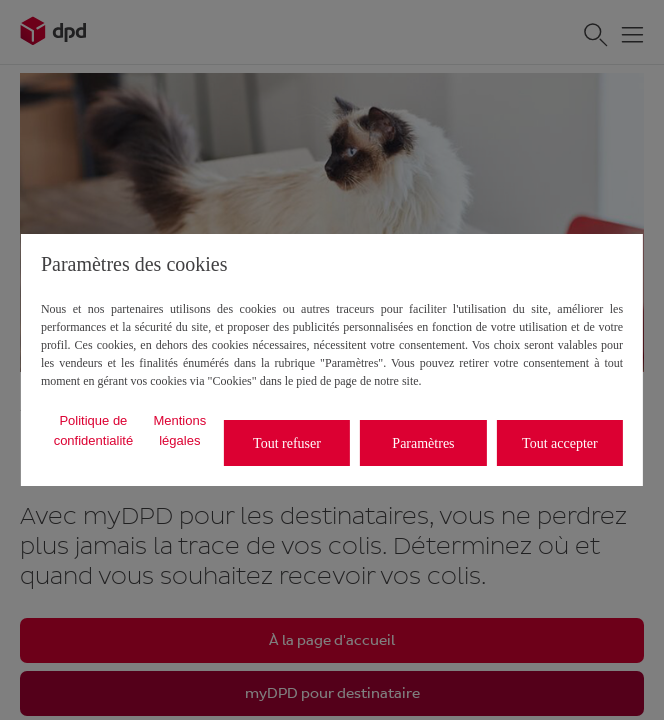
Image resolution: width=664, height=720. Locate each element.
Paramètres (423, 443)
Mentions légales (179, 430)
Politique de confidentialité (94, 430)
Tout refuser (287, 443)
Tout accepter (560, 443)
